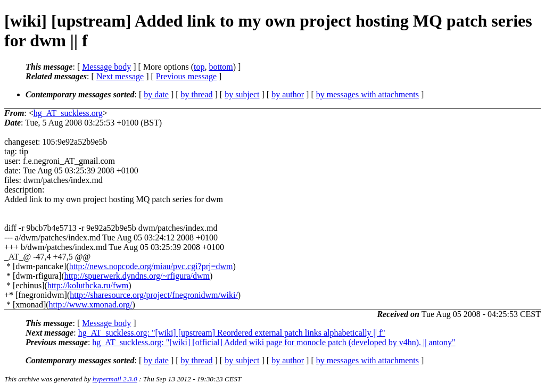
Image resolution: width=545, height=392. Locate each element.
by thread (197, 94)
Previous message (186, 76)
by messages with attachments (368, 94)
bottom (221, 67)
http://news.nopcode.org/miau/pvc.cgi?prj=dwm (151, 266)
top (199, 67)
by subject (242, 94)
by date (156, 94)
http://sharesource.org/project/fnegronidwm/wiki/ (154, 295)
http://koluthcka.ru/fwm (88, 285)
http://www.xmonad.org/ (91, 305)
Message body (106, 67)
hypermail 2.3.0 (115, 379)
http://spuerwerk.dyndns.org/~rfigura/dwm (137, 276)
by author (288, 94)
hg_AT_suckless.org (68, 113)
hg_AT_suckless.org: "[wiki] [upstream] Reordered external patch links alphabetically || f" (232, 333)
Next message (120, 76)
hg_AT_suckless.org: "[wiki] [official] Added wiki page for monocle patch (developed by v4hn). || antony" (274, 342)
